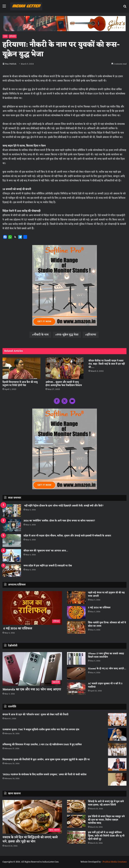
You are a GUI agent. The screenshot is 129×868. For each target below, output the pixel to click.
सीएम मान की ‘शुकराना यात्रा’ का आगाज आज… (46, 551)
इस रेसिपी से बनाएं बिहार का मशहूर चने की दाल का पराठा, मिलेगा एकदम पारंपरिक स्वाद (106, 820)
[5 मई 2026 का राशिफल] (76, 612)
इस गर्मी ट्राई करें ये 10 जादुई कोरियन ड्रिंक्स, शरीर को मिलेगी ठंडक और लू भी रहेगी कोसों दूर (106, 836)
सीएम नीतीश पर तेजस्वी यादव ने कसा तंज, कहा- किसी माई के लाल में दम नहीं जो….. (107, 364)
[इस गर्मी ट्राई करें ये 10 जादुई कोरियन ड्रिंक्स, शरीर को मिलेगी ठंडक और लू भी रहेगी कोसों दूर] (76, 837)
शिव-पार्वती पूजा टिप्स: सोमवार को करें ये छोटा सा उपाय (107, 624)
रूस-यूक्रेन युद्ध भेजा (68, 335)
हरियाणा (13, 36)
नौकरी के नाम (41, 335)
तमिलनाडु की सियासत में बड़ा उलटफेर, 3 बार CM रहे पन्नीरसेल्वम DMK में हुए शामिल (42, 745)
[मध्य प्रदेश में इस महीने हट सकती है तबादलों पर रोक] (12, 570)
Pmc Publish (11, 64)
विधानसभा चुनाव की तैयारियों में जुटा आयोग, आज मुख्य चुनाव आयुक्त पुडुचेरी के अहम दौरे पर (46, 760)
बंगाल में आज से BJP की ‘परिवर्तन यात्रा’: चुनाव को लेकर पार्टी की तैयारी (35, 715)
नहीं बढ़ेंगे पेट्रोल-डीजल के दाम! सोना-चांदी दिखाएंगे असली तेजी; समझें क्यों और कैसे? (64, 506)
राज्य (5, 36)
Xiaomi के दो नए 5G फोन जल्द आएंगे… (107, 669)
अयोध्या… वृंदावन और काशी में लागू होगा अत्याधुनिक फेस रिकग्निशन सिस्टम (64, 384)
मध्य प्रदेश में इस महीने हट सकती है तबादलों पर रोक (48, 566)
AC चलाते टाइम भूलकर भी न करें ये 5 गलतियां (105, 685)
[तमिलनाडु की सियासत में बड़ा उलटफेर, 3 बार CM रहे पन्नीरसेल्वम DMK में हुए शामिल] (117, 749)
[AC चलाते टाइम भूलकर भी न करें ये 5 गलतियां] (76, 688)
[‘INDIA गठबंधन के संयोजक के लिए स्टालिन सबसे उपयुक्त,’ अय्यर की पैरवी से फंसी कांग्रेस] (117, 779)
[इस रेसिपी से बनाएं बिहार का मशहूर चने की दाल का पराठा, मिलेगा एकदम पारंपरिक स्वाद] (76, 821)
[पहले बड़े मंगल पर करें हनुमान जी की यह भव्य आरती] (76, 597)
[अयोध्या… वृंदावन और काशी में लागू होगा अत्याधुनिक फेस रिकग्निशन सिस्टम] (64, 368)
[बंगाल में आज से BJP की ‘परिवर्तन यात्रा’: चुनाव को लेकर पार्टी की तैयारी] (117, 719)
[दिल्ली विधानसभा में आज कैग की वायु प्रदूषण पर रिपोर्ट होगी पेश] (21, 368)
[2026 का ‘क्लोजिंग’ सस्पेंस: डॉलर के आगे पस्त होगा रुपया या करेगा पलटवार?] (12, 526)
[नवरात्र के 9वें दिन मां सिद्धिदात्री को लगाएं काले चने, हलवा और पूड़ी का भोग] (32, 817)
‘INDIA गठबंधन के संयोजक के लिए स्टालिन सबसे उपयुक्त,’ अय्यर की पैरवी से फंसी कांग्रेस (45, 775)
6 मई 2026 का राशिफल (17, 629)
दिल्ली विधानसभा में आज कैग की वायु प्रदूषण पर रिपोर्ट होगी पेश (20, 384)
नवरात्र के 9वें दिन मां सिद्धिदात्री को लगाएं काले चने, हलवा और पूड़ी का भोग (30, 839)
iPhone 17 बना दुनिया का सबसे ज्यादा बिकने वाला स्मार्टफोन (106, 655)
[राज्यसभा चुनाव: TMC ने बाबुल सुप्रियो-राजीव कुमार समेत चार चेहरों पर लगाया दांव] (117, 734)
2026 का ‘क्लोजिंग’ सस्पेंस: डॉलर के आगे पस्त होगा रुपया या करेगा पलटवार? (59, 521)
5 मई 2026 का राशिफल (99, 608)
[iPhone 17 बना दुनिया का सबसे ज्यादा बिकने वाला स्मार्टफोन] (76, 658)
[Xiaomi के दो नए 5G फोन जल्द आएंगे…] (76, 673)
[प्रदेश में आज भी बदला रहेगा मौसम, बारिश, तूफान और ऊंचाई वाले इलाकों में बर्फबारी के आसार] (12, 541)
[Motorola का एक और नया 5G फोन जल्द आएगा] (32, 669)
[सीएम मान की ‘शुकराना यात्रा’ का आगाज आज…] (12, 556)
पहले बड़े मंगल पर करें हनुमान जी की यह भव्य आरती (106, 594)
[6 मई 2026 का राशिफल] (32, 608)
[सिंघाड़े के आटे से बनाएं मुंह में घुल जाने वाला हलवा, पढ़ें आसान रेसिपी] (76, 806)
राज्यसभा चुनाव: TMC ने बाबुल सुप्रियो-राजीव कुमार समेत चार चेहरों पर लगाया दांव (41, 730)
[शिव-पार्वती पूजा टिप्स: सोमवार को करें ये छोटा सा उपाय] (76, 627)
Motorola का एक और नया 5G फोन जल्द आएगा (32, 689)
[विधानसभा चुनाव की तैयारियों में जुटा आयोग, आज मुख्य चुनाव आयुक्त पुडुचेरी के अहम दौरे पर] (117, 764)
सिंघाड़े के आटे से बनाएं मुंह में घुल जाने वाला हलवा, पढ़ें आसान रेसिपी (106, 803)
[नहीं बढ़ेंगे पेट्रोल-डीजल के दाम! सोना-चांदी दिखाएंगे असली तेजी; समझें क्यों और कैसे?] (12, 511)
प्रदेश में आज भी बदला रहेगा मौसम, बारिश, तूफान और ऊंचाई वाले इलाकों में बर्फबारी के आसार (67, 536)
